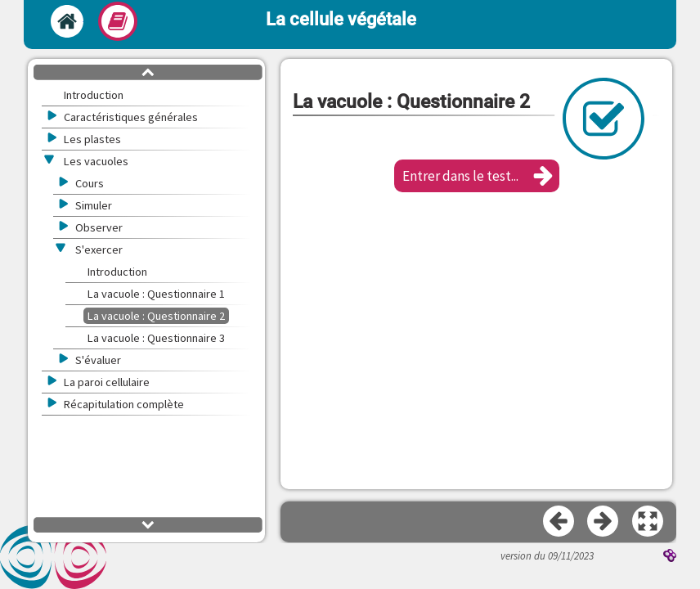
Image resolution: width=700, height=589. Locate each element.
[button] (477, 176)
